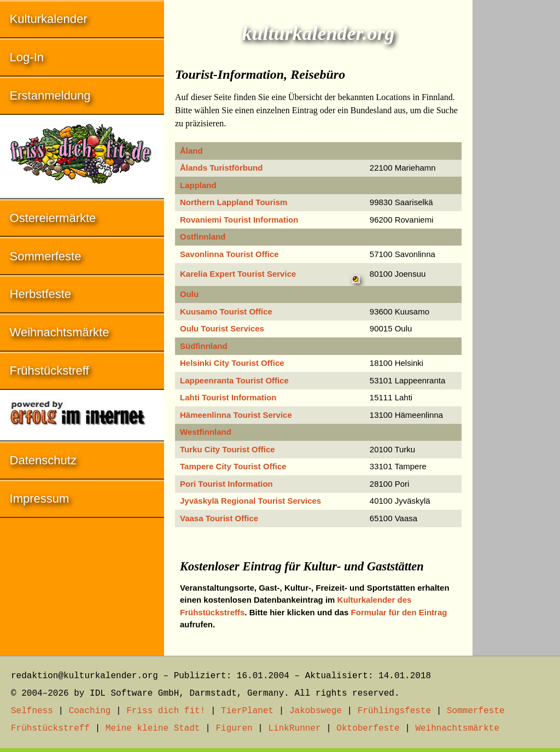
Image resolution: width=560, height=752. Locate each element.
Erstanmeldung (50, 95)
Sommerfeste (46, 256)
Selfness (32, 711)
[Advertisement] (516, 164)
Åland (191, 151)
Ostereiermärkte (53, 218)
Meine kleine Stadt (153, 728)
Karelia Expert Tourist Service (238, 274)
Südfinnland (204, 346)
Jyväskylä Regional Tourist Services (250, 501)
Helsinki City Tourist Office (232, 363)
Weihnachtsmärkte (60, 332)
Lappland (198, 185)
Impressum (40, 499)
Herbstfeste (41, 294)
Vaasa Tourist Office (219, 518)
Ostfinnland (203, 237)
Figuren (234, 728)
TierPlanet (247, 711)
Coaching (90, 711)
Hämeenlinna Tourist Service (236, 415)
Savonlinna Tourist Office (229, 254)
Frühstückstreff (49, 371)
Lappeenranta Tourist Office (234, 380)
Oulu (189, 294)
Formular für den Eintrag (399, 612)
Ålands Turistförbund (221, 168)
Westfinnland (206, 432)
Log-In (27, 57)
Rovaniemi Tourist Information (239, 220)
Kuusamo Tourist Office (226, 311)
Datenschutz (43, 460)
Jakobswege (316, 711)
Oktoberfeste (368, 728)
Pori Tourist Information (226, 484)
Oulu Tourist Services (222, 328)
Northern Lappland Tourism (234, 202)
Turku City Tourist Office (227, 449)
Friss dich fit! (166, 711)
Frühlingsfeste (394, 711)
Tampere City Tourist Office (233, 466)
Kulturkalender (49, 19)
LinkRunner (295, 728)
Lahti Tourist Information (228, 397)
